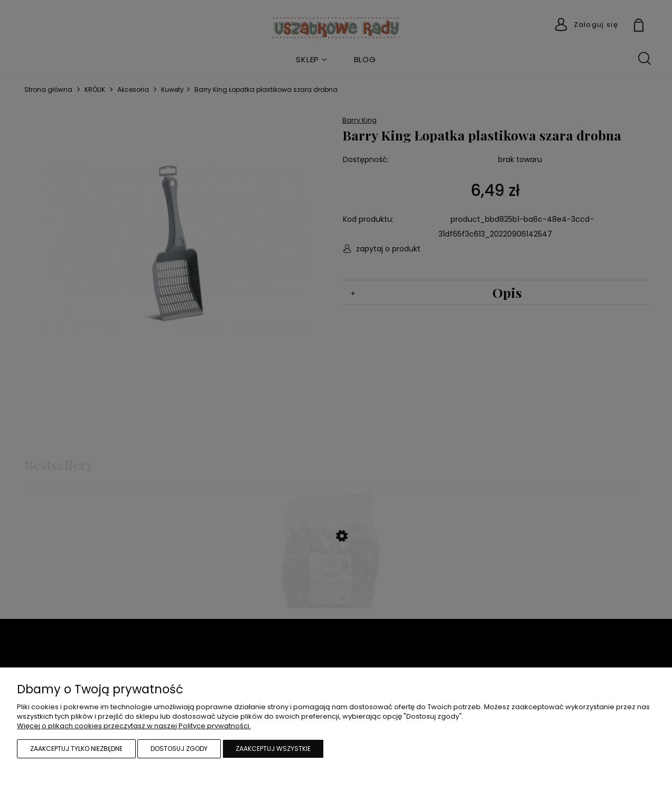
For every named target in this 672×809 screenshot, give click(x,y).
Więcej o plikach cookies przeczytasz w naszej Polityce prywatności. (134, 726)
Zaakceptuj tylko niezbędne (76, 749)
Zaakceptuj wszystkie (273, 749)
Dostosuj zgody (179, 749)
